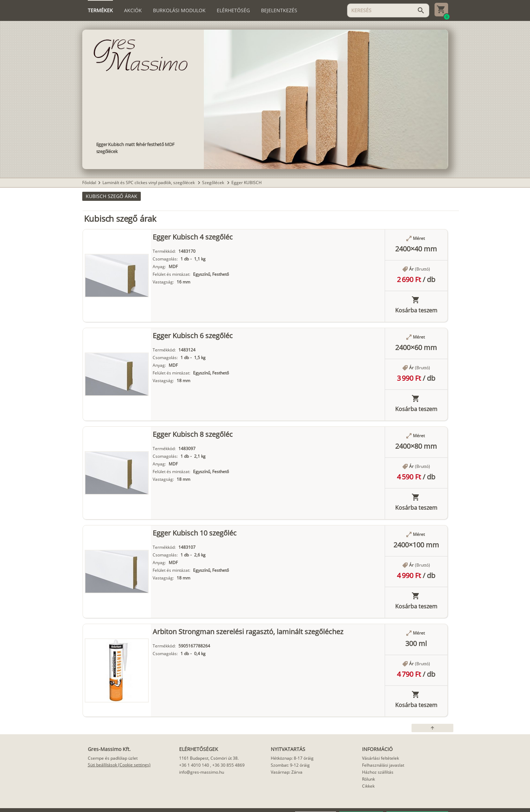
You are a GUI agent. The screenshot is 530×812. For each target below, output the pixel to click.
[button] (112, 196)
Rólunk (368, 779)
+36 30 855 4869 (228, 765)
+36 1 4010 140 (194, 765)
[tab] (100, 10)
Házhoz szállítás (378, 772)
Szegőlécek (214, 183)
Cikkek (368, 786)
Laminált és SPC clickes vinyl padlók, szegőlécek (149, 183)
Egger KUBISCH (247, 183)
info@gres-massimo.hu (202, 772)
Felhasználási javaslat (383, 765)
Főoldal (89, 183)
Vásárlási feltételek (381, 758)
